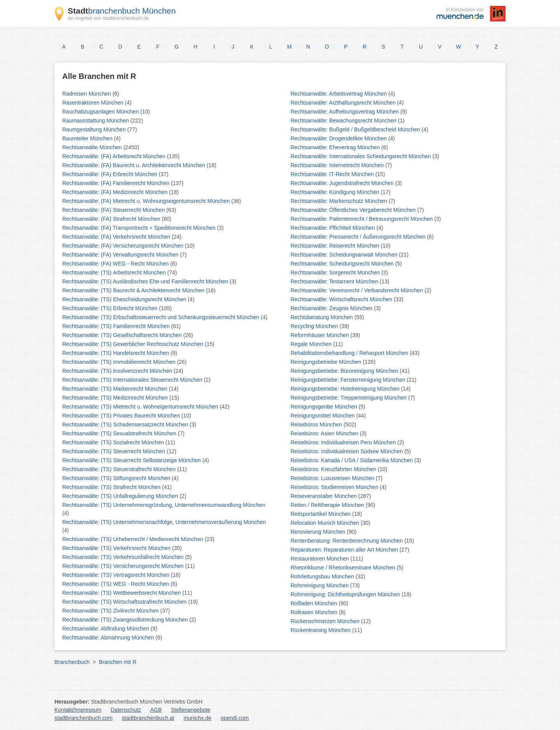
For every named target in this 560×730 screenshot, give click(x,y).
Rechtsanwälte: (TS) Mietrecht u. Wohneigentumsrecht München (141, 407)
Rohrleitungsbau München (323, 576)
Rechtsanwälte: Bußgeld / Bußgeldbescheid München (356, 129)
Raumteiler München (88, 138)
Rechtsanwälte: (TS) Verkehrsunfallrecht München (124, 557)
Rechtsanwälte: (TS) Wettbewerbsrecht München (122, 593)
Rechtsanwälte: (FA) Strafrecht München (112, 219)
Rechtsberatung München (322, 317)
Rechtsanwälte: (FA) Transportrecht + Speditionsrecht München (140, 228)
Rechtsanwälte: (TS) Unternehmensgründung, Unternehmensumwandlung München (164, 505)
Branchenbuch (72, 662)
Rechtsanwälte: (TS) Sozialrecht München (114, 442)
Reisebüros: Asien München (325, 433)
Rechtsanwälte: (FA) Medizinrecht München (116, 192)
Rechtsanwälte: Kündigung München (336, 192)
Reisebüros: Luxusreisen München (333, 478)
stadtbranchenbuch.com (83, 718)
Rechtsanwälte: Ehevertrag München (336, 147)
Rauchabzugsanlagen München (101, 112)
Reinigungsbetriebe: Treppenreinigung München (349, 398)
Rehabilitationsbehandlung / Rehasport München (350, 353)
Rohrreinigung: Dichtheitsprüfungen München (346, 594)
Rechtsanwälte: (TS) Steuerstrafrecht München (120, 469)
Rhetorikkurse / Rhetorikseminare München (344, 568)
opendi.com (234, 718)
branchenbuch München (122, 11)
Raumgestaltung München (95, 129)
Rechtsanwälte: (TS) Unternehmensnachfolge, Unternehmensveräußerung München (164, 522)
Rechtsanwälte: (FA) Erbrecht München (110, 174)
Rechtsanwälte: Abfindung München (106, 629)
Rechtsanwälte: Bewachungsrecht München (344, 121)
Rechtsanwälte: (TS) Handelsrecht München (116, 353)
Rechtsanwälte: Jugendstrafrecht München (343, 183)
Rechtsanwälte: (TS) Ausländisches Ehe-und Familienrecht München (146, 281)
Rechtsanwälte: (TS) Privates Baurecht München (122, 416)
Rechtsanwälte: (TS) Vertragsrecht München (116, 575)
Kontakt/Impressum (78, 710)
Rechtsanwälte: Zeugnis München (332, 308)
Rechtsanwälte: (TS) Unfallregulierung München (121, 496)
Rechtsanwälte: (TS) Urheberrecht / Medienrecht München (134, 539)
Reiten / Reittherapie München (328, 505)
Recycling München (315, 326)
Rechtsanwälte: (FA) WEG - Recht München (116, 264)
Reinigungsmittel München (323, 416)
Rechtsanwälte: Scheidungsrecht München (343, 264)
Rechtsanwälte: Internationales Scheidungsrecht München (361, 156)
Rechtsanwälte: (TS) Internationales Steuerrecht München (133, 380)
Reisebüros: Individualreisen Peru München (344, 442)
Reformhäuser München (320, 335)
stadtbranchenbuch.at (148, 718)
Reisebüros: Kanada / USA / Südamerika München (352, 460)
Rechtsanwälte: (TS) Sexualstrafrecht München (120, 433)
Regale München (312, 344)
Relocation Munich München (326, 523)
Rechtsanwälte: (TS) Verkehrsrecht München (117, 548)
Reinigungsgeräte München (325, 407)
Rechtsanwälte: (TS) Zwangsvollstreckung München (126, 620)
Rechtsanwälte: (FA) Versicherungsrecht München (123, 246)
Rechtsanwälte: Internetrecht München (338, 165)
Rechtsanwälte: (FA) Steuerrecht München (114, 210)
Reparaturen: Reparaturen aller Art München (345, 550)
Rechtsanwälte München (93, 147)
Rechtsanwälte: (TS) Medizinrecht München (116, 398)
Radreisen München (87, 94)
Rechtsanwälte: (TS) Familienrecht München (117, 326)
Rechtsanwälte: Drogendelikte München (339, 138)
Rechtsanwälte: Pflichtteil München (333, 228)
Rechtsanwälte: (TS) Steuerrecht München (114, 451)
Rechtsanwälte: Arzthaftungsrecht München (344, 103)
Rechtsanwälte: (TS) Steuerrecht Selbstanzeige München (132, 460)
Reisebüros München (317, 424)
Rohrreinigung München (320, 585)
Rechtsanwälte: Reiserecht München (336, 246)
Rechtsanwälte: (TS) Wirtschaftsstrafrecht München (125, 602)
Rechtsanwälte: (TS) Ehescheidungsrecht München (125, 299)
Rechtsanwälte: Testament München (335, 281)
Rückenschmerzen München (326, 621)
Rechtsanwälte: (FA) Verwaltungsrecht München (121, 255)
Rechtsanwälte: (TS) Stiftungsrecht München (117, 478)
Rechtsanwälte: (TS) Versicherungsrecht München (124, 566)
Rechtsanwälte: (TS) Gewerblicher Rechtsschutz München (133, 344)
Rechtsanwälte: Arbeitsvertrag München (339, 94)
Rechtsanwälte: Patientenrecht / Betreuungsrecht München (362, 219)
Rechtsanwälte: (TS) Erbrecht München (111, 308)
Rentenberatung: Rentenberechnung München (347, 541)
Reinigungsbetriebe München (327, 362)
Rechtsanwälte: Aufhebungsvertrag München (346, 112)
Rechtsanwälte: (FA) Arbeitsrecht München (115, 156)
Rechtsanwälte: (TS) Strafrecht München (112, 487)
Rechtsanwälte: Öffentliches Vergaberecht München (354, 210)
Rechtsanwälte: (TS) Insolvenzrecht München (118, 371)
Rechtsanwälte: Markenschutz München (339, 201)
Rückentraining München (321, 630)
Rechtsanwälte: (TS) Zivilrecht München (111, 611)
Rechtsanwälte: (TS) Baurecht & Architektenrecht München (134, 290)
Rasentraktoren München (94, 103)
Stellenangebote (191, 710)
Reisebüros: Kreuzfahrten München (334, 469)
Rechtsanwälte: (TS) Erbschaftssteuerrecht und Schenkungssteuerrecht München (161, 317)
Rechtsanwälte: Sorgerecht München (336, 272)
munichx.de (198, 718)
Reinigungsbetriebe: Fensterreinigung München (349, 380)
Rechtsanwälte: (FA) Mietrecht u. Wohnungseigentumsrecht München (147, 201)
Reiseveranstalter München (324, 496)
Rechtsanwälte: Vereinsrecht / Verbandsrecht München (358, 290)
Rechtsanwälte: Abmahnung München (109, 637)
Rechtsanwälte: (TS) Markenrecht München (115, 389)
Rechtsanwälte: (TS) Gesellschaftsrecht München (123, 335)
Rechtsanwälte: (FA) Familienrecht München (116, 183)
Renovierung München (319, 532)
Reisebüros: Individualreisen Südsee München (347, 451)
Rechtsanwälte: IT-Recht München (333, 174)
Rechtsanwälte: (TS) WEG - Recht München (116, 584)
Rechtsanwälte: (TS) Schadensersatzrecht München (126, 424)
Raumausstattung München (96, 121)
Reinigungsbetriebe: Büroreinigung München (345, 371)
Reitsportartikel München (321, 514)
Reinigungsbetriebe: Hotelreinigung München (346, 389)
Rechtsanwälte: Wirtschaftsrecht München (342, 299)
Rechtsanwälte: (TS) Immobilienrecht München (120, 362)
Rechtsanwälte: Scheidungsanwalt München (345, 255)
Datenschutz (126, 710)
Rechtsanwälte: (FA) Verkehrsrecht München (117, 237)
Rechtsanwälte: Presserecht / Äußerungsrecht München (359, 237)
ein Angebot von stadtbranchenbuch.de (108, 18)
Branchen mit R (117, 662)
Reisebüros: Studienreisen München (335, 487)
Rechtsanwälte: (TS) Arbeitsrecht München (115, 272)
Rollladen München (315, 603)
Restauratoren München (320, 559)
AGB (156, 710)
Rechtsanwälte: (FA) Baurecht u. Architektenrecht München (134, 165)
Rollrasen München (315, 612)
